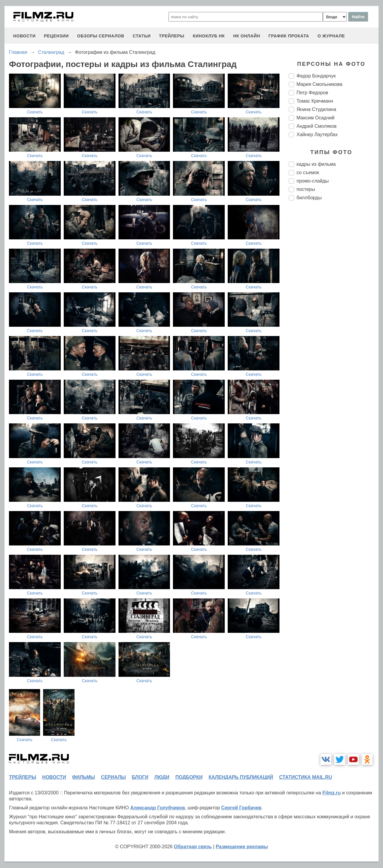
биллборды (309, 198)
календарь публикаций (241, 777)
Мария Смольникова (319, 84)
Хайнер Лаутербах (317, 134)
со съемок (308, 172)
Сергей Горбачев (241, 808)
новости (24, 36)
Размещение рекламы (242, 847)
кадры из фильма (316, 164)
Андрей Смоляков (317, 126)
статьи (142, 36)
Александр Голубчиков (158, 808)
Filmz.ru (331, 793)
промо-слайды (313, 181)
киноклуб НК (209, 36)
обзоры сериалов (101, 36)
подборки (189, 777)
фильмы (83, 777)
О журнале (331, 36)
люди (162, 777)
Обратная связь (193, 847)
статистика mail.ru (306, 777)
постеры (306, 189)
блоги (140, 777)
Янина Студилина (316, 109)
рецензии (56, 36)
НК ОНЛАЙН (247, 36)
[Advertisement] (334, 305)
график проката (289, 36)
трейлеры (172, 36)
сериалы (113, 777)
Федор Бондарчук (316, 76)
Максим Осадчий (316, 118)
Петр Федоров (312, 93)
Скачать (35, 112)
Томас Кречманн (315, 101)
